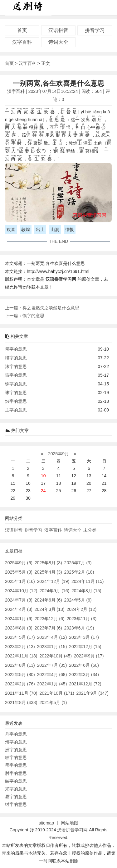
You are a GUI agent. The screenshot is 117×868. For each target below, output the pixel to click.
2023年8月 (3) (19, 628)
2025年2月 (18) (79, 572)
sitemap (46, 823)
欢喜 (11, 229)
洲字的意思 (16, 750)
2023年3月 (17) (84, 637)
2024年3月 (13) (50, 609)
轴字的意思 (16, 757)
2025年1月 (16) (20, 581)
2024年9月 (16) (54, 591)
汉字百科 (22, 42)
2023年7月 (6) (48, 628)
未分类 (90, 530)
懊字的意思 (33, 316)
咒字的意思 (16, 789)
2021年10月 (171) (57, 693)
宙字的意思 (16, 375)
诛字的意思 (16, 393)
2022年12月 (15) (85, 647)
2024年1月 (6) (19, 619)
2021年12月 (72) (85, 684)
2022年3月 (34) (84, 675)
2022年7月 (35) (52, 665)
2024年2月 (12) (81, 609)
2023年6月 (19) (79, 628)
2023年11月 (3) (81, 619)
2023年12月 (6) (50, 619)
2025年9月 (58, 454)
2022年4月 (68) (52, 675)
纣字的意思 (16, 804)
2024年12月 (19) (53, 581)
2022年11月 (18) (21, 656)
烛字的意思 (16, 401)
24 (43, 491)
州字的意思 (16, 742)
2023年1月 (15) (52, 647)
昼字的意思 (16, 797)
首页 (22, 30)
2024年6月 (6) (48, 600)
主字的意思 (16, 410)
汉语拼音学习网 (72, 830)
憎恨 (70, 229)
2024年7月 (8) (19, 600)
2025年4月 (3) (48, 572)
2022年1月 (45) (52, 684)
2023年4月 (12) (52, 637)
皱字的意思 (16, 781)
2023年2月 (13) (20, 647)
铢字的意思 (16, 384)
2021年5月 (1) (53, 702)
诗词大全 (58, 42)
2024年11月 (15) (88, 581)
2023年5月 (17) (20, 637)
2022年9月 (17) (89, 656)
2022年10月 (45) (56, 656)
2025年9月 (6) (19, 563)
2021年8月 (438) (21, 702)
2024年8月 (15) (86, 591)
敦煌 (26, 229)
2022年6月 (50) (84, 665)
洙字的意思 (16, 366)
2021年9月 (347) (93, 693)
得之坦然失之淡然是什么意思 (51, 308)
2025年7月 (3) (78, 563)
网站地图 (70, 823)
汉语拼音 (58, 30)
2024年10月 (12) (21, 591)
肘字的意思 (16, 773)
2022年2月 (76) (20, 684)
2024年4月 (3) (19, 609)
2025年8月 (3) (48, 563)
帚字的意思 (16, 349)
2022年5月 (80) (20, 675)
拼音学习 (95, 30)
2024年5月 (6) (78, 600)
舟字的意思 (16, 734)
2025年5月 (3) (19, 572)
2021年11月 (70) (21, 693)
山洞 (55, 229)
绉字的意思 (16, 358)
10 (43, 476)
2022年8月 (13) (20, 665)
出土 (40, 229)
